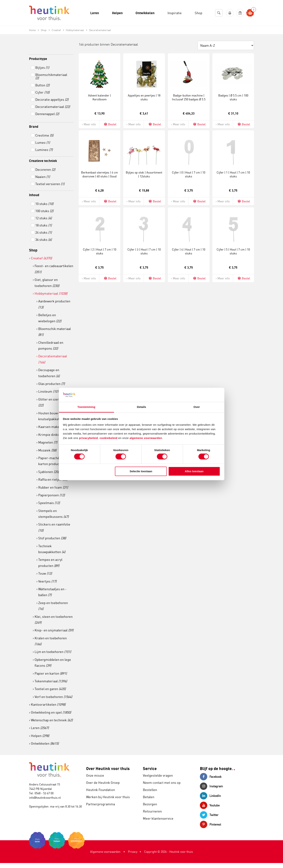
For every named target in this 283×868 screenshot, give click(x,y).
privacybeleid (88, 438)
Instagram (211, 786)
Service (150, 768)
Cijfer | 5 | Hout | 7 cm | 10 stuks (233, 251)
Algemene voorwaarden (105, 852)
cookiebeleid (109, 438)
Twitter (209, 815)
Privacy (133, 852)
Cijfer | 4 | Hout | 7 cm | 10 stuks (189, 251)
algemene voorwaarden (146, 438)
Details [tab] (142, 407)
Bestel (110, 124)
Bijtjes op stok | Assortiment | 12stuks (144, 174)
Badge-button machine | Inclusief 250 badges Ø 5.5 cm (189, 99)
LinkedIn (210, 796)
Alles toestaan (194, 471)
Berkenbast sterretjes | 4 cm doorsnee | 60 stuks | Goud (99, 174)
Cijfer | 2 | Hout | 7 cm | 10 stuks (100, 251)
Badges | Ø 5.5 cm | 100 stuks (233, 97)
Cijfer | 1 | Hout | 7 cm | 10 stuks (233, 174)
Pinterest (210, 824)
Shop (33, 250)
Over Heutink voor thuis (108, 768)
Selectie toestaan (141, 471)
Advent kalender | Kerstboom (99, 97)
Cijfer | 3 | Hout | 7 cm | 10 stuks (144, 251)
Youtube (210, 805)
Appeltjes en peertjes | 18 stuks (144, 97)
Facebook (211, 777)
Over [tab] (197, 407)
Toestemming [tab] (86, 407)
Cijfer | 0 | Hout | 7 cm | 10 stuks (189, 174)
